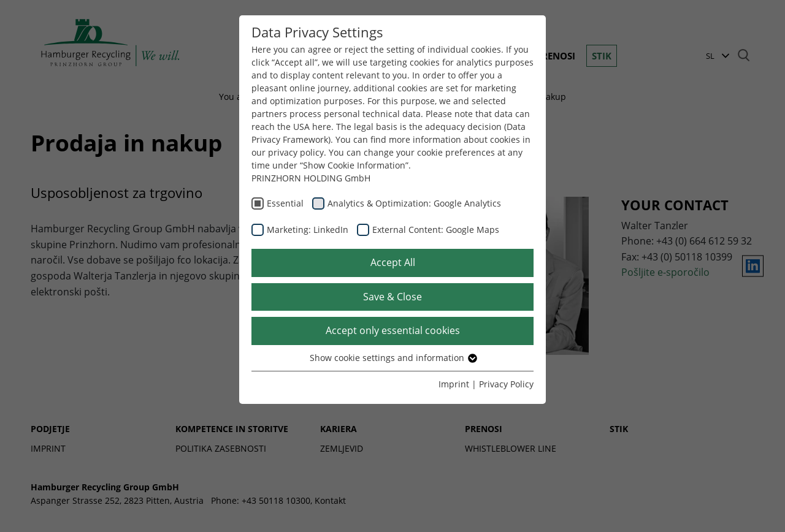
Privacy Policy (506, 384)
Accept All (393, 262)
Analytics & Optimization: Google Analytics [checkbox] (414, 203)
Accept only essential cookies (393, 330)
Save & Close (392, 297)
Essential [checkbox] (285, 203)
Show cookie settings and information (393, 358)
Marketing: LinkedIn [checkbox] (308, 230)
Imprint (454, 384)
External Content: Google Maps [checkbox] (436, 230)
